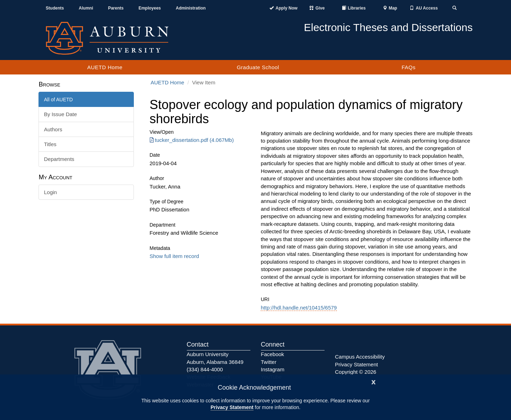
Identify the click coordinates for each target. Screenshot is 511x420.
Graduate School (258, 67)
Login (51, 192)
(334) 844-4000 (205, 369)
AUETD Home (105, 67)
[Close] (374, 381)
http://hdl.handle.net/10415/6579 (299, 308)
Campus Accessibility (360, 357)
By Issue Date (61, 114)
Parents (116, 8)
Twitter (269, 362)
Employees (150, 8)
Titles (50, 144)
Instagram (273, 369)
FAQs (409, 67)
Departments (59, 159)
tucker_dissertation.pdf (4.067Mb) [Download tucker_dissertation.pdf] (192, 140)
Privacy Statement (232, 407)
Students (55, 8)
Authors (53, 129)
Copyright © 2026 (356, 372)
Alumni (86, 8)
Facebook (273, 354)
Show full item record (174, 256)
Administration (191, 8)
